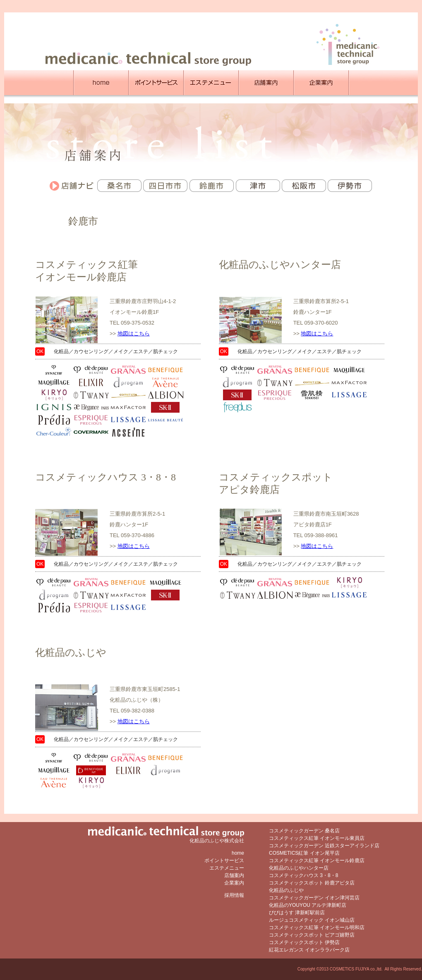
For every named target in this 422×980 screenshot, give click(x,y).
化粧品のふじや (71, 653)
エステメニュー (227, 868)
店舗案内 (234, 875)
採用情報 (234, 895)
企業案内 (234, 883)
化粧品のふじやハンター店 (280, 265)
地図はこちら (134, 333)
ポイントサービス (224, 860)
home (238, 853)
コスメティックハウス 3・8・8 (105, 477)
